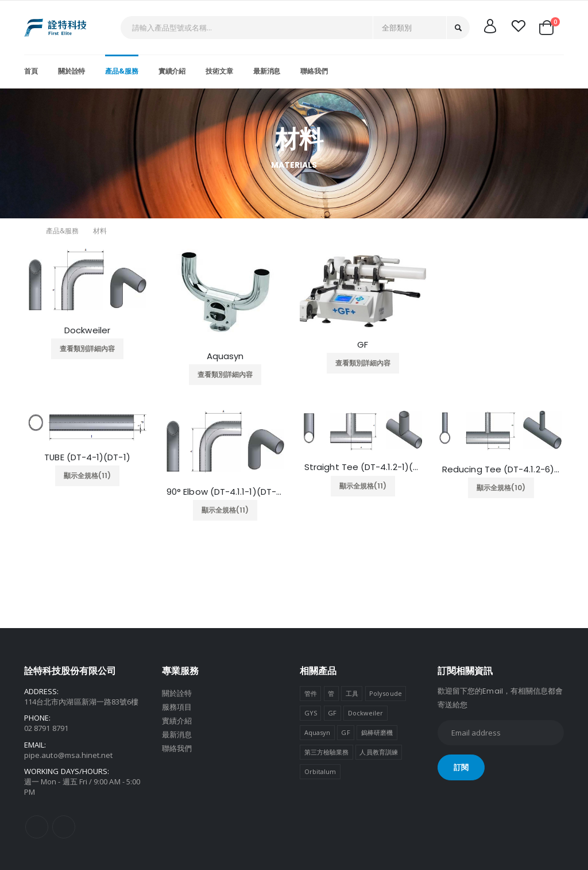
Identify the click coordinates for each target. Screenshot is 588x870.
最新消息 (267, 71)
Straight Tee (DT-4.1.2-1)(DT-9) (363, 467)
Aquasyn (225, 356)
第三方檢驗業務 (326, 752)
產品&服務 (121, 71)
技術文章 (219, 71)
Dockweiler (87, 330)
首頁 (31, 71)
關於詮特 (72, 71)
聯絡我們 (314, 71)
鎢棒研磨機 (377, 732)
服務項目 (177, 707)
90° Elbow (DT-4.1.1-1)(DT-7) (225, 492)
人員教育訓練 (378, 752)
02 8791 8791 (46, 728)
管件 (311, 693)
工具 (352, 693)
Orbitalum (320, 771)
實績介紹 (172, 71)
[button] (551, 28)
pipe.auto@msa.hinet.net (69, 755)
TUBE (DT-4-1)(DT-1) (87, 457)
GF (363, 345)
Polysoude (386, 693)
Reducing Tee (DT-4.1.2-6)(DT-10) (501, 469)
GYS (311, 713)
